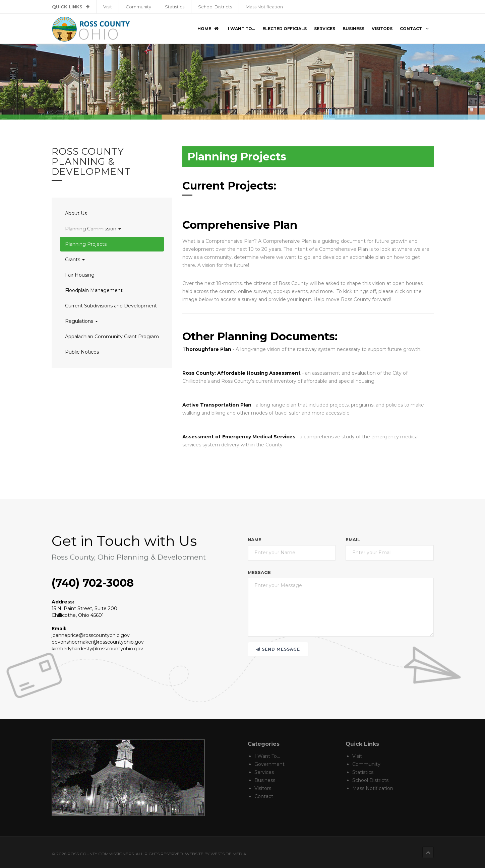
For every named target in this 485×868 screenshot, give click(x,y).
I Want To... (241, 29)
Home (208, 29)
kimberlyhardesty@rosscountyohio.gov (97, 649)
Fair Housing (80, 275)
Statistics (175, 7)
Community (138, 7)
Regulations (81, 321)
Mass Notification (264, 7)
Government (269, 764)
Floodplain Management (94, 290)
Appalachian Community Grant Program (112, 337)
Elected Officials (285, 29)
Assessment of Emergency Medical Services (239, 437)
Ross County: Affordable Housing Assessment (241, 373)
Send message (278, 649)
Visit (108, 7)
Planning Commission (93, 229)
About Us (76, 213)
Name (255, 539)
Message (259, 572)
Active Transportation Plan (217, 405)
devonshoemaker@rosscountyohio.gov (98, 642)
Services (325, 29)
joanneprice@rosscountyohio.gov (91, 635)
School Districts (215, 7)
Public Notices (82, 352)
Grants (75, 260)
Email (353, 539)
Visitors (382, 29)
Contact (415, 29)
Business (353, 29)
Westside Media (228, 854)
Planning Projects (86, 244)
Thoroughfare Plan (207, 349)
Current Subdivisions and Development (111, 306)
